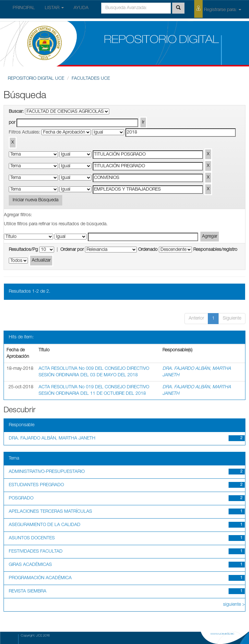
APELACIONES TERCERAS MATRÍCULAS (50, 512)
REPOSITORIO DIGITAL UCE (36, 79)
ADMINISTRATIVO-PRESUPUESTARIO (47, 472)
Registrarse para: (218, 9)
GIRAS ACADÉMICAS (30, 565)
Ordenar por (72, 250)
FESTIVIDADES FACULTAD (36, 552)
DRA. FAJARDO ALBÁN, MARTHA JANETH (52, 439)
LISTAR (54, 8)
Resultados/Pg (23, 250)
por (12, 123)
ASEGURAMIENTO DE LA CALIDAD (45, 525)
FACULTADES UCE (91, 79)
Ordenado (148, 250)
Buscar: (16, 112)
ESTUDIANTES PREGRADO (36, 485)
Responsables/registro (215, 250)
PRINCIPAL (24, 8)
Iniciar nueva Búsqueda (36, 200)
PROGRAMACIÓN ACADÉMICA (40, 578)
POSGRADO (21, 498)
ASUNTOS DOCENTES (32, 538)
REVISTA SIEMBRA (28, 591)
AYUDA (81, 8)
